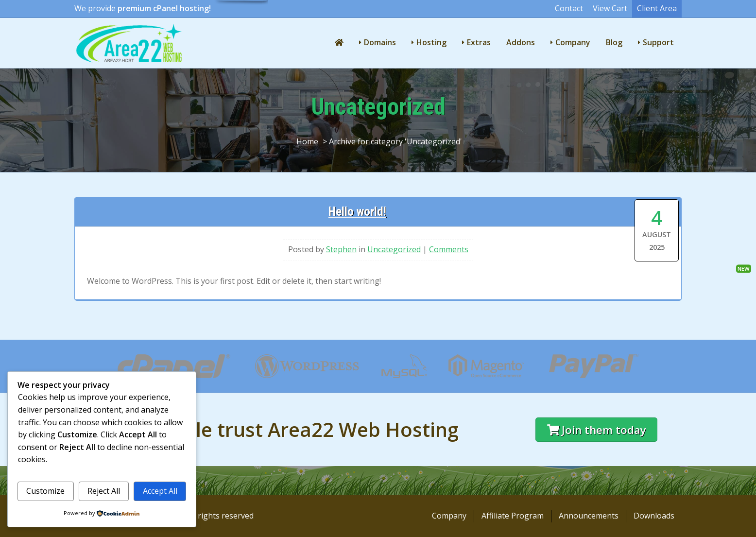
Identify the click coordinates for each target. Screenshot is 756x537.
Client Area (657, 8)
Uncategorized (394, 249)
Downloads (654, 516)
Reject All (104, 491)
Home (307, 141)
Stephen (341, 249)
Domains (380, 42)
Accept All (160, 491)
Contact (569, 8)
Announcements (589, 516)
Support (658, 42)
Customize (45, 491)
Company (573, 42)
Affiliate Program (513, 516)
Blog (614, 42)
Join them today (597, 430)
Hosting (431, 42)
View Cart (610, 8)
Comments (449, 249)
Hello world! (357, 211)
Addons (521, 42)
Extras (479, 42)
